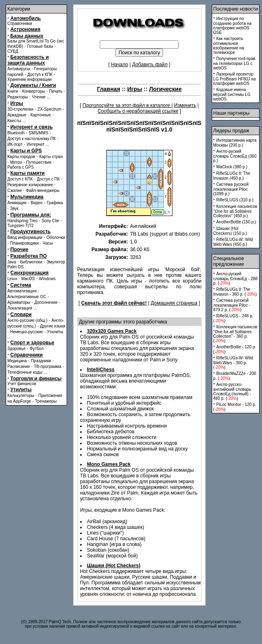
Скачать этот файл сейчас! (114, 303)
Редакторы (18, 97)
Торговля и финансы (36, 379)
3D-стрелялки (20, 109)
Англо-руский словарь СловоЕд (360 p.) (235, 156)
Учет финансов (22, 384)
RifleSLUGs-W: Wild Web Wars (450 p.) (233, 242)
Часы (48, 243)
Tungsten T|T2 (20, 226)
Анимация (17, 203)
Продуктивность (30, 232)
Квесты (14, 121)
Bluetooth (16, 133)
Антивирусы (19, 69)
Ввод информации (25, 237)
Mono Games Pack (109, 464)
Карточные (41, 115)
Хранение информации (29, 79)
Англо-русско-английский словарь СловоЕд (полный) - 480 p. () (232, 391)
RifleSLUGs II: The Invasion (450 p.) (232, 176)
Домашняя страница (174, 303)
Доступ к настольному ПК (31, 139)
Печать (56, 91)
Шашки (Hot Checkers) (114, 566)
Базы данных (27, 36)
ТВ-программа (48, 367)
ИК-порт (15, 144)
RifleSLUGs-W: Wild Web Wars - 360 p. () (233, 363)
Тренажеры (46, 401)
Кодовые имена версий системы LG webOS (232, 94)
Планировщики (25, 243)
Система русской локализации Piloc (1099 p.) (231, 189)
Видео (37, 203)
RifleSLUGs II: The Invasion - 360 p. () (235, 292)
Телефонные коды (25, 372)
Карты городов (21, 157)
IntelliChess (101, 370)
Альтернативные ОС (27, 297)
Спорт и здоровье (32, 343)
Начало (120, 65)
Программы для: (31, 215)
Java (12, 262)
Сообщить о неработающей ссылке (138, 111)
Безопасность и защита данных (28, 60)
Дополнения (46, 302)
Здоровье (17, 349)
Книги (13, 91)
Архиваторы (19, 302)
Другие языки (53, 326)
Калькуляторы (21, 396)
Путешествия (39, 162)
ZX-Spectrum (50, 109)
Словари (21, 314)
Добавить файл (150, 65)
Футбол (37, 349)
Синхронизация (29, 273)
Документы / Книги (33, 85)
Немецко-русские (27, 332)
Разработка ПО (28, 256)
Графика (55, 203)
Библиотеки (31, 262)
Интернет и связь (31, 127)
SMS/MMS (38, 133)
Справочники (20, 23)
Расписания (19, 367)
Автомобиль (26, 18)
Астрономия (25, 29)
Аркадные (17, 115)
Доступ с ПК (48, 179)
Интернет (36, 144)
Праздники (41, 361)
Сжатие (15, 191)
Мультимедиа (27, 197)
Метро (16, 162)
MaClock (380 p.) (232, 167)
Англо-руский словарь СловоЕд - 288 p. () (235, 279)
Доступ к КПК (40, 75)
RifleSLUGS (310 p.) (235, 200)
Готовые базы (40, 46)
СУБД (13, 51)
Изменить (185, 105)
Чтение (39, 97)
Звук (15, 208)
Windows (47, 279)
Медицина (17, 361)
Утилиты (55, 332)
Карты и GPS (26, 151)
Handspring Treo (22, 221)
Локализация (20, 308)
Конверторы (34, 91)
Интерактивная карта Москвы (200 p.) (235, 143)
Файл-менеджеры (43, 191)
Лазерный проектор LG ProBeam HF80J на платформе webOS (235, 79)
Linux (12, 279)
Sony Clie (50, 221)
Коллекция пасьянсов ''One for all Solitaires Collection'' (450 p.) (235, 211)
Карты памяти (27, 173)
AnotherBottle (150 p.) (236, 222)
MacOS (28, 279)
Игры (17, 103)
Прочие (19, 250)
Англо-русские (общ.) (27, 320)
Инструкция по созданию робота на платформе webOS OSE (233, 26)
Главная (109, 89)
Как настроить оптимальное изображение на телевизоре (229, 46)
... (49, 97)
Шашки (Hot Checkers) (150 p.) (230, 231)
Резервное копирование (30, 185)
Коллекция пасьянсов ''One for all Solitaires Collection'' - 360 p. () (235, 334)
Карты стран (51, 157)
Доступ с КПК (20, 179)
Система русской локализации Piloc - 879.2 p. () (232, 305)
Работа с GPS (21, 167)
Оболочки (56, 237)
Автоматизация (22, 291)
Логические (166, 89)
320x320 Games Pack (112, 331)
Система (21, 285)
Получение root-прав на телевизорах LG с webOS (234, 63)
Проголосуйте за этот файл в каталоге (127, 105)
